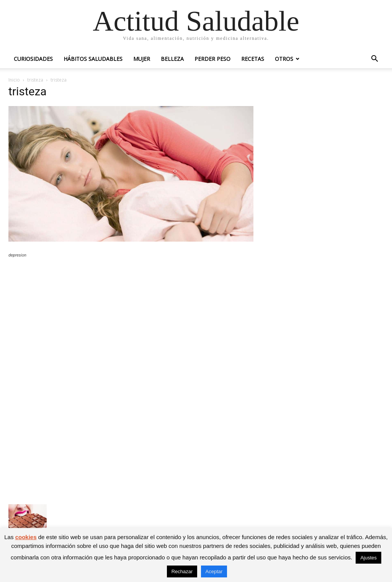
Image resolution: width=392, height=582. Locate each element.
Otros (284, 59)
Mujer (142, 59)
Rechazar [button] (182, 571)
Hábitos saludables (93, 59)
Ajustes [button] (368, 558)
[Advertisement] (131, 320)
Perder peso (212, 59)
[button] (374, 60)
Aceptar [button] (214, 571)
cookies (26, 537)
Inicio (14, 80)
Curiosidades (33, 59)
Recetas (253, 59)
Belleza (172, 59)
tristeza (35, 80)
